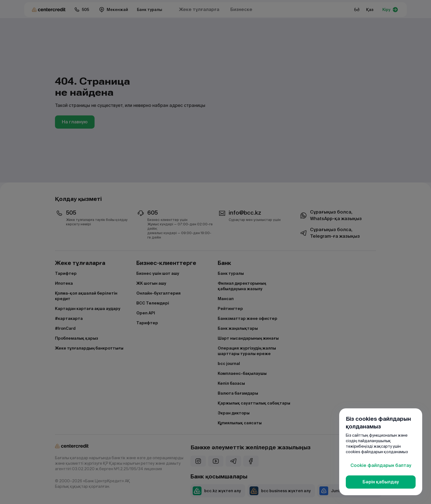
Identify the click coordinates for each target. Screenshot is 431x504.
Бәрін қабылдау (381, 482)
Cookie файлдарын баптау (381, 465)
